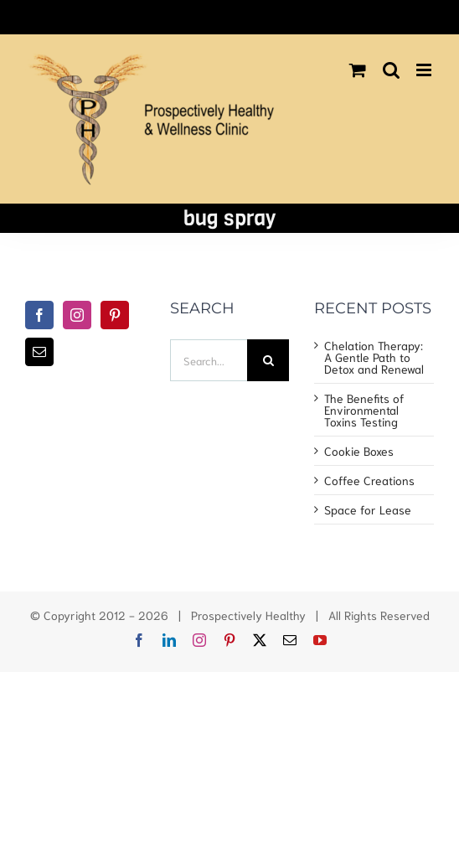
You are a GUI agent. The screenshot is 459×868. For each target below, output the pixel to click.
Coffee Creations (369, 480)
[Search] (268, 360)
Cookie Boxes (359, 451)
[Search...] (209, 360)
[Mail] (39, 352)
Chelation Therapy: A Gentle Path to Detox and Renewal (374, 357)
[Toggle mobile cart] (358, 70)
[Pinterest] (115, 315)
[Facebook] (39, 315)
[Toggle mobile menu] (425, 70)
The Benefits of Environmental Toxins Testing (364, 410)
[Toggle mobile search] (391, 70)
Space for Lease (368, 509)
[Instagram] (77, 315)
